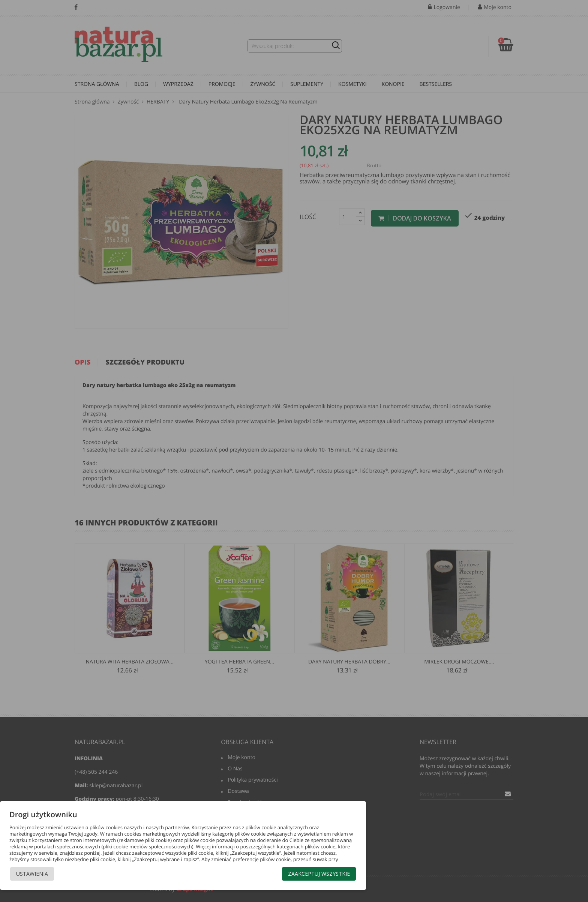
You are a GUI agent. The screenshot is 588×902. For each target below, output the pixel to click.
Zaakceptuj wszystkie (319, 874)
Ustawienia (32, 874)
